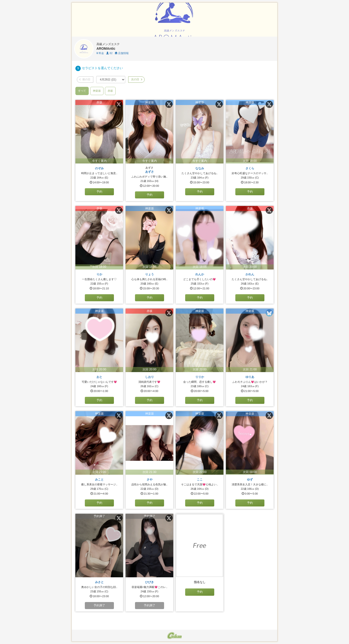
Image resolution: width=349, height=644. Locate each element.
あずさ (150, 172)
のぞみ (99, 168)
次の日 (136, 79)
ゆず (250, 480)
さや (150, 480)
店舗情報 (122, 53)
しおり (150, 377)
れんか (200, 274)
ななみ (200, 168)
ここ (200, 480)
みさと (99, 582)
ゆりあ (250, 377)
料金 (100, 53)
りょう (150, 274)
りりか (200, 377)
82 (109, 53)
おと (99, 377)
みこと (99, 480)
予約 (99, 192)
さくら (250, 168)
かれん (250, 274)
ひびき (150, 582)
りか (99, 274)
